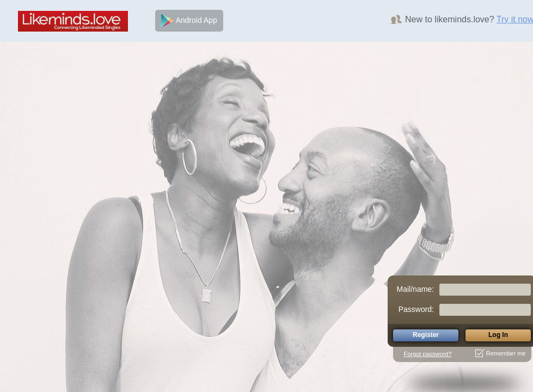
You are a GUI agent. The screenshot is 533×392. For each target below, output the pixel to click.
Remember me (501, 353)
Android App (189, 21)
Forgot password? (428, 354)
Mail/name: (415, 289)
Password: (416, 309)
